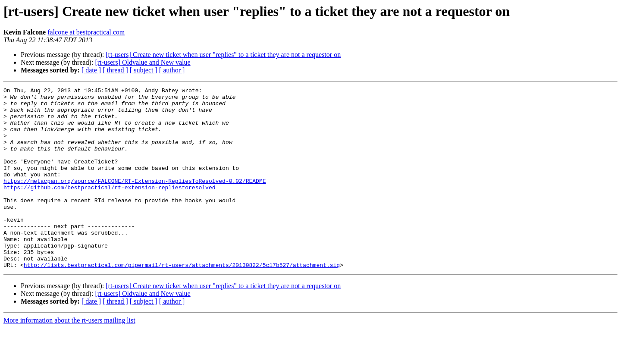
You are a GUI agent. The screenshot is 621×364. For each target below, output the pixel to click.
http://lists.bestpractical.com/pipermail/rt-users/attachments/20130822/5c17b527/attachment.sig (182, 301)
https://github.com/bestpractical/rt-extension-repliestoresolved (109, 208)
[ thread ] (115, 70)
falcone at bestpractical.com (86, 32)
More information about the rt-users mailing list (69, 356)
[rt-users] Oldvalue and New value (143, 62)
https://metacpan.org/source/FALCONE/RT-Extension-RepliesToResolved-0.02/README (135, 200)
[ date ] (91, 70)
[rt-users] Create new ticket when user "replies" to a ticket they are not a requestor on (223, 55)
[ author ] (172, 70)
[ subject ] (144, 70)
